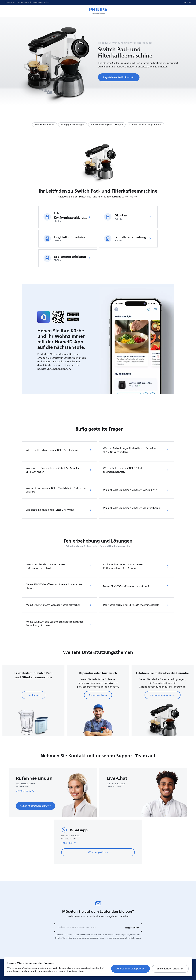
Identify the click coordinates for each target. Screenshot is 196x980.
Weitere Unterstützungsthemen (145, 125)
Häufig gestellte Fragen (73, 125)
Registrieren (132, 928)
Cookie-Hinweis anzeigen (71, 971)
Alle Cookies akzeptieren (130, 969)
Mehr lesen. (136, 938)
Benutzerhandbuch (45, 125)
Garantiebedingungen (163, 695)
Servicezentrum (98, 695)
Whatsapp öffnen (98, 852)
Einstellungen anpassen (170, 969)
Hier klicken (33, 695)
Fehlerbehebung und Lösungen (107, 125)
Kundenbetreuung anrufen (36, 806)
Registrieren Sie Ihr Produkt (119, 77)
